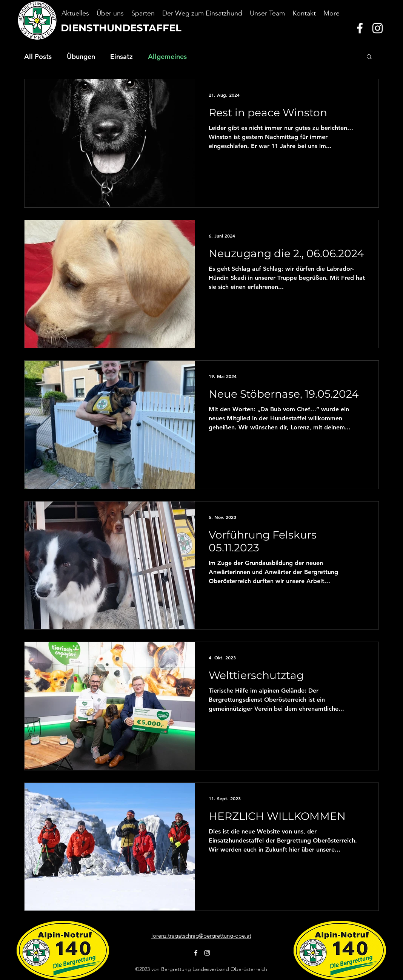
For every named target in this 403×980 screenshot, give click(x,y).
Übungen (81, 56)
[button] (369, 57)
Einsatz (122, 56)
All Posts (38, 56)
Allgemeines (167, 56)
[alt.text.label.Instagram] (378, 28)
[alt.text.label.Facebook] (360, 28)
